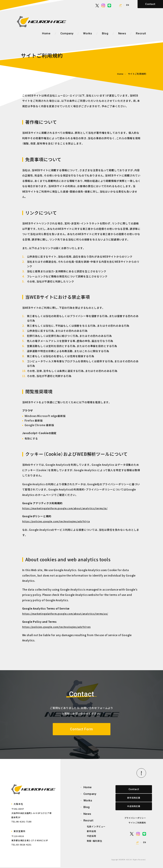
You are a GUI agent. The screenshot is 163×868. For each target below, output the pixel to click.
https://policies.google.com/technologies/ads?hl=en (56, 627)
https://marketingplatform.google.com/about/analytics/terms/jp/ (65, 508)
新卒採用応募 (131, 798)
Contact (150, 4)
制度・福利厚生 (95, 842)
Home (46, 33)
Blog (105, 33)
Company (67, 33)
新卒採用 (92, 832)
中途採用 (92, 837)
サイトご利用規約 (137, 824)
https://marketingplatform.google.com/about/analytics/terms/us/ (65, 614)
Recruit (141, 33)
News (122, 33)
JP (121, 5)
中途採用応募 (131, 807)
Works (88, 33)
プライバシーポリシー (135, 819)
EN (128, 5)
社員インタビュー (96, 827)
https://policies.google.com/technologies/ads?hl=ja (56, 521)
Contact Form (81, 730)
